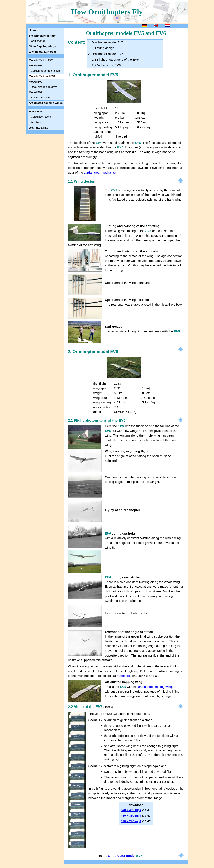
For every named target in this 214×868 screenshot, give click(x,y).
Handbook (35, 111)
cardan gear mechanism (101, 172)
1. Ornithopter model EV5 (106, 42)
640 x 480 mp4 (131, 810)
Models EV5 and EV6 (42, 76)
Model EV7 (36, 82)
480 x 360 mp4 (131, 816)
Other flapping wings (42, 46)
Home (33, 30)
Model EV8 (36, 92)
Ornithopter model (125, 856)
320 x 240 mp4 (131, 821)
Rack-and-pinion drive (44, 87)
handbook (124, 676)
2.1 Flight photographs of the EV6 (115, 59)
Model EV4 (36, 66)
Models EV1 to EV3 (41, 60)
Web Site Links (38, 128)
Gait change (38, 41)
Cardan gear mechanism (46, 71)
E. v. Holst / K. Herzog (43, 52)
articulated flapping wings (156, 687)
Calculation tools (41, 117)
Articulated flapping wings (46, 103)
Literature (35, 122)
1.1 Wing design (103, 48)
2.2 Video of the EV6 (106, 65)
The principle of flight (43, 36)
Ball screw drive (40, 97)
